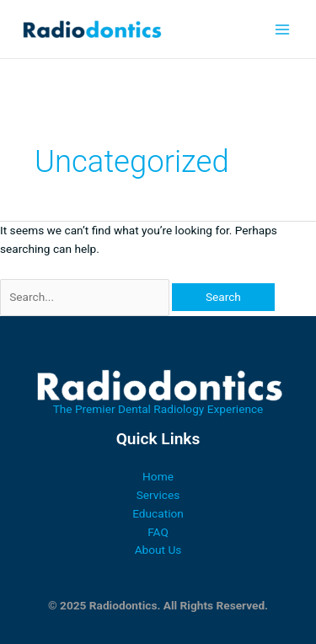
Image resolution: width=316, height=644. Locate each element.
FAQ (158, 532)
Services (158, 495)
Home (158, 476)
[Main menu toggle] (283, 29)
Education (158, 513)
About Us (158, 550)
